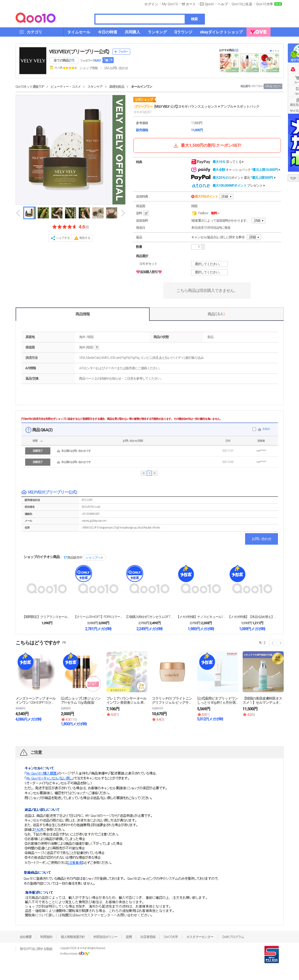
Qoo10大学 (265, 4)
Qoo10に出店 (242, 4)
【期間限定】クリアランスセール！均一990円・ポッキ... (47, 617)
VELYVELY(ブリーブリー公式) (79, 52)
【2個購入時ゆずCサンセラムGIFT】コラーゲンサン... (149, 617)
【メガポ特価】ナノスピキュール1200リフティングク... (201, 617)
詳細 (225, 196)
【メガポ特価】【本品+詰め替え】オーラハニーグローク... (252, 617)
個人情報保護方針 (73, 937)
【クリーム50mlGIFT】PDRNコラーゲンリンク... (98, 617)
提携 (129, 937)
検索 (194, 19)
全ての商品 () (64, 60)
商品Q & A (216, 314)
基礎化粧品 (117, 87)
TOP (293, 178)
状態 (35, 441)
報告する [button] (85, 238)
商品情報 (83, 314)
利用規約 (46, 937)
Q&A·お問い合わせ (116, 68)
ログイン (151, 4)
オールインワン (142, 87)
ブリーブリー (143, 107)
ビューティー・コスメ (66, 87)
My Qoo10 (170, 4)
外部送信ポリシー (105, 937)
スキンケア (95, 87)
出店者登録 (148, 937)
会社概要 (26, 937)
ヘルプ (223, 4)
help (97, 347)
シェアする (63, 238)
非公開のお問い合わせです (76, 451)
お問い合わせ (262, 539)
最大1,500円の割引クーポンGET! (207, 145)
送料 (143, 213)
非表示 (266, 429)
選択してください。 (210, 264)
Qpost (209, 4)
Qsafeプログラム (233, 937)
